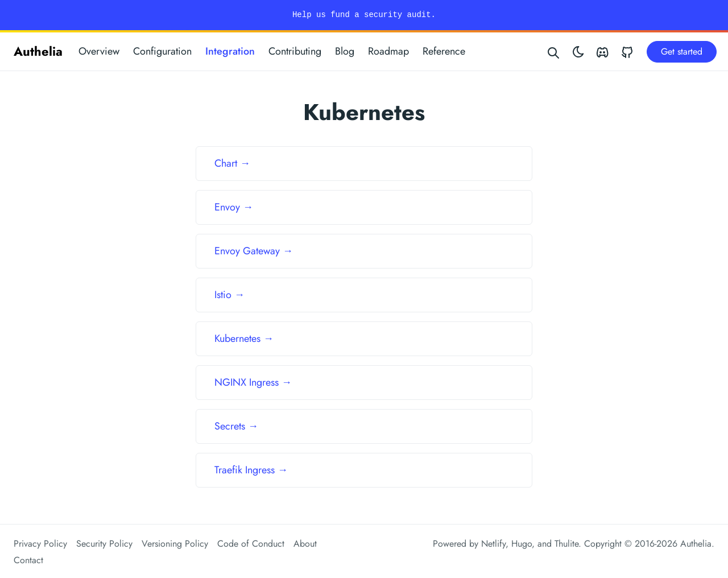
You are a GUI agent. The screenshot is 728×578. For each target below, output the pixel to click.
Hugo (522, 544)
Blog (345, 51)
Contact (28, 560)
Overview (99, 51)
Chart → (232, 163)
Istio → (229, 295)
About (305, 544)
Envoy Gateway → (254, 251)
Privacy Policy (40, 544)
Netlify (493, 544)
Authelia (38, 51)
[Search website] (554, 51)
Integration (230, 51)
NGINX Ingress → (253, 382)
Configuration (162, 51)
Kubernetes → (244, 338)
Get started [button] (682, 51)
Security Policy (104, 544)
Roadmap (388, 51)
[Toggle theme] (578, 51)
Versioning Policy (175, 544)
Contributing (295, 51)
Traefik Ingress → (251, 470)
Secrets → (236, 426)
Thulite (566, 544)
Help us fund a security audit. (364, 15)
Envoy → (234, 207)
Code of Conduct (251, 544)
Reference (444, 51)
